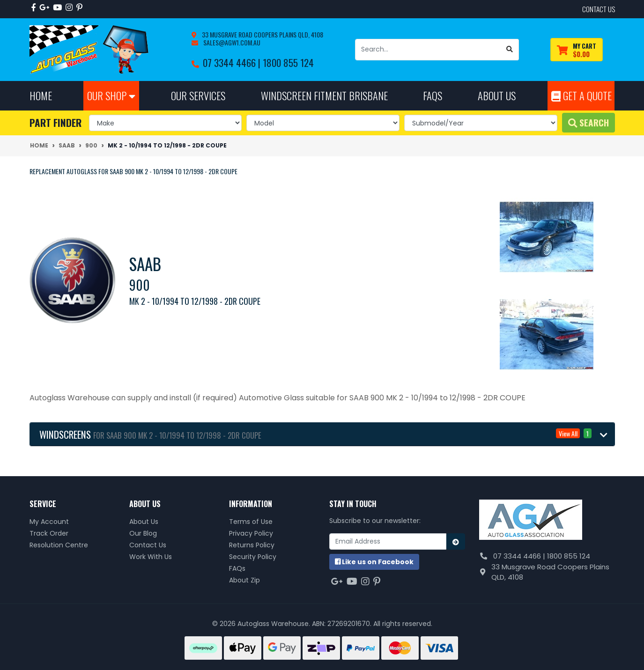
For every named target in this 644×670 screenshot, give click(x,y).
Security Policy (253, 557)
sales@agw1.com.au (231, 42)
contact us (599, 9)
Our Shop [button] (111, 95)
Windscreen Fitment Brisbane (324, 95)
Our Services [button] (198, 95)
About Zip (244, 580)
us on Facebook (374, 562)
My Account (49, 522)
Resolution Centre (59, 545)
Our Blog (143, 533)
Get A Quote (581, 95)
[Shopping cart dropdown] (577, 50)
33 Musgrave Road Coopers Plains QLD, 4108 (262, 34)
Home (41, 95)
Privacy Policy (251, 533)
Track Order (49, 533)
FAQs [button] (433, 95)
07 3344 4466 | (233, 63)
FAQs (237, 568)
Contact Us (148, 545)
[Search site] (510, 50)
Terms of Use (251, 522)
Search (588, 122)
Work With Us (151, 557)
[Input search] (428, 50)
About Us (144, 522)
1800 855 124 (288, 63)
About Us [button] (497, 95)
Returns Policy (252, 545)
